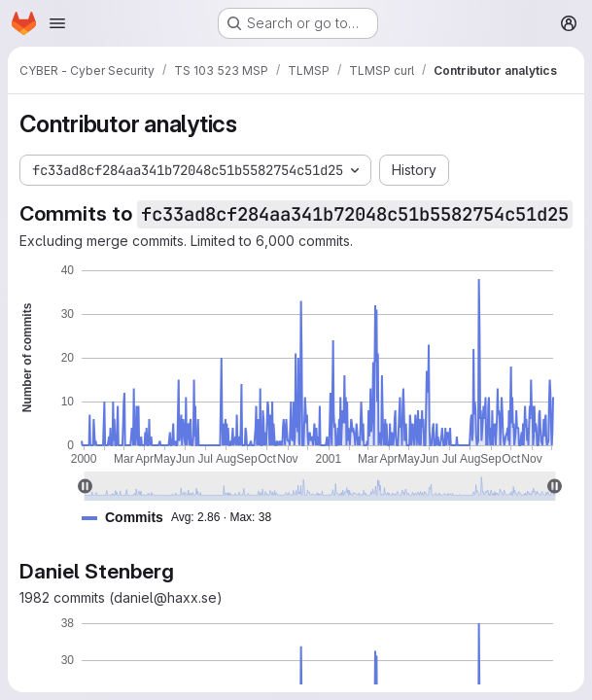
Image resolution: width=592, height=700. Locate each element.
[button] (184, 518)
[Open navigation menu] (57, 23)
